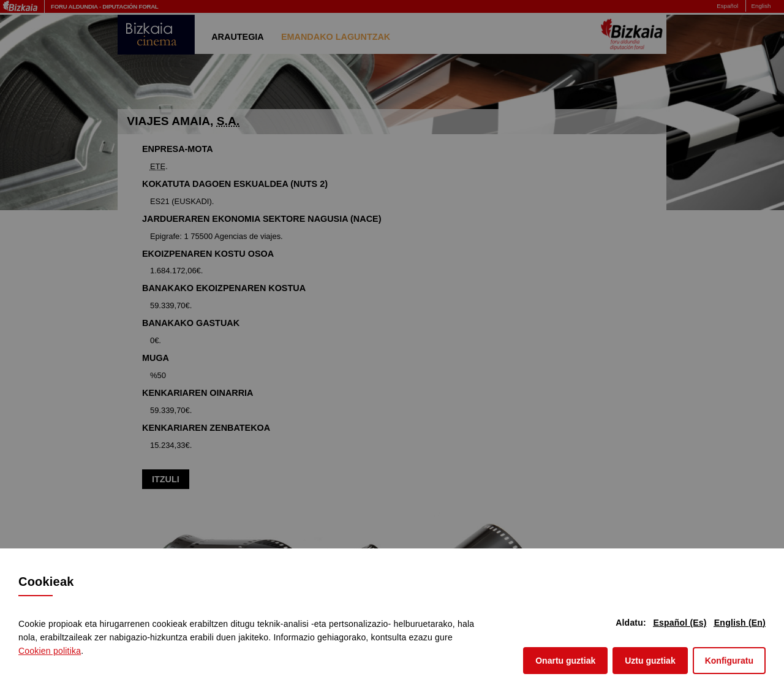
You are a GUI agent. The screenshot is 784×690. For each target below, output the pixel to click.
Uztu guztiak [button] (650, 660)
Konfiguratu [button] (729, 661)
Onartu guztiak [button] (565, 660)
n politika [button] (50, 651)
